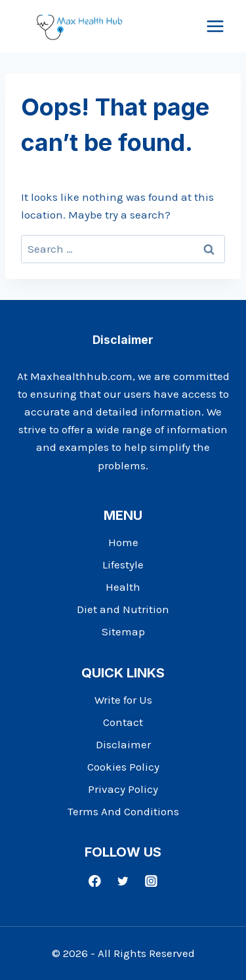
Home (123, 542)
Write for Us (123, 700)
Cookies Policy (123, 767)
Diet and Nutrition (123, 609)
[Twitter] (123, 881)
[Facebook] (95, 881)
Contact (123, 722)
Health (123, 587)
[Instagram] (151, 881)
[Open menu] (215, 26)
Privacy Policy (123, 789)
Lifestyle (123, 565)
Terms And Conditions (123, 811)
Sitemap (123, 631)
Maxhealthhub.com (81, 376)
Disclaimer (123, 744)
